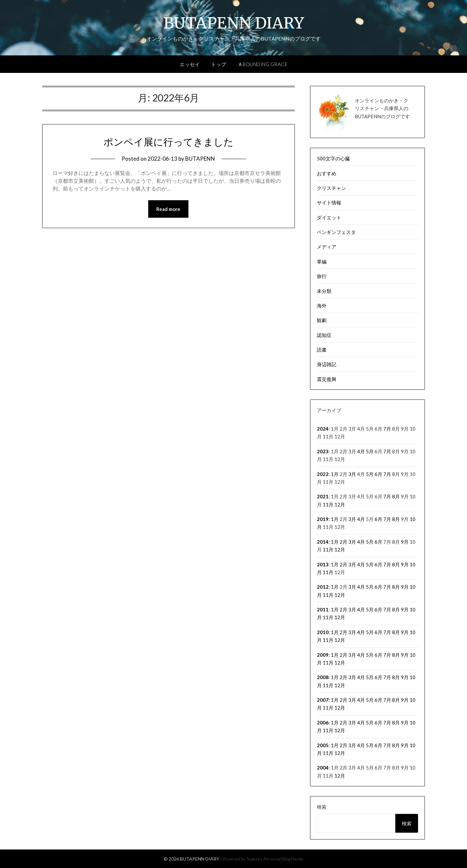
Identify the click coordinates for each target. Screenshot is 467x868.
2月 (343, 542)
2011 (323, 609)
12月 (340, 504)
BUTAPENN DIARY (234, 23)
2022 (323, 474)
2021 (323, 496)
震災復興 (327, 379)
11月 (328, 504)
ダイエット (329, 217)
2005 (323, 745)
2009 (323, 655)
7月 (387, 429)
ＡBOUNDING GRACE (263, 64)
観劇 (322, 320)
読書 (322, 350)
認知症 (324, 335)
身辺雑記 (327, 364)
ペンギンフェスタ (336, 232)
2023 (323, 451)
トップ (219, 64)
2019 (323, 519)
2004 (323, 768)
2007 (323, 700)
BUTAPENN (200, 159)
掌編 (322, 261)
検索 (322, 807)
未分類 (324, 291)
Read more (168, 209)
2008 (323, 677)
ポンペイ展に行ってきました (168, 142)
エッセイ (190, 64)
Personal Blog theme (283, 859)
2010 (323, 632)
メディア (327, 247)
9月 (405, 542)
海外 (322, 306)
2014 (323, 542)
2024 (323, 429)
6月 (378, 474)
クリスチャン (331, 188)
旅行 (322, 276)
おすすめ (327, 173)
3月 (352, 474)
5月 (370, 451)
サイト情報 (329, 203)
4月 (361, 451)
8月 (396, 496)
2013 (323, 564)
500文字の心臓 (333, 158)
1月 (335, 474)
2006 (323, 723)
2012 (323, 587)
